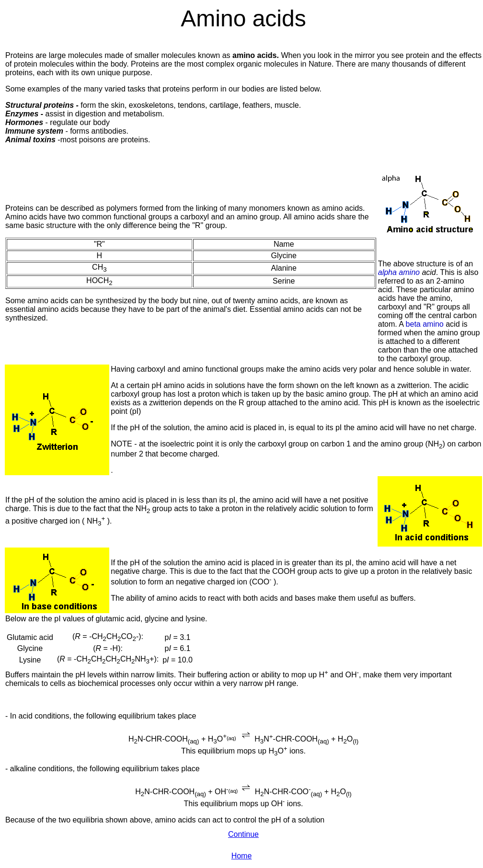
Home (242, 856)
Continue (243, 834)
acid (429, 272)
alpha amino (400, 272)
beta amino (424, 324)
